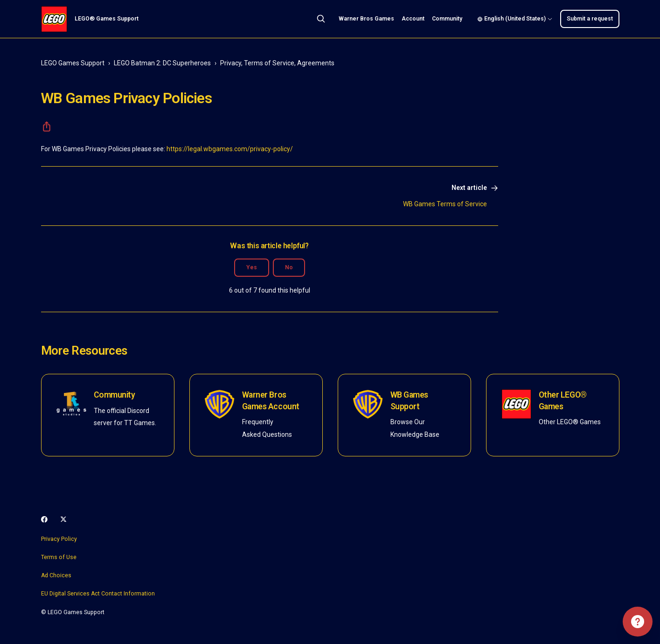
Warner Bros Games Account (271, 401)
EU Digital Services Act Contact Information (98, 594)
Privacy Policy (59, 539)
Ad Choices (56, 575)
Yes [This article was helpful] (252, 267)
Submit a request (590, 19)
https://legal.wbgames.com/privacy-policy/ (230, 149)
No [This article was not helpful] (289, 267)
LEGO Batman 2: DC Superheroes (162, 63)
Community (447, 19)
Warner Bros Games (366, 19)
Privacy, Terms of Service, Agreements (277, 63)
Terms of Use (59, 557)
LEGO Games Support (73, 63)
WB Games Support (410, 401)
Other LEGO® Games (563, 401)
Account (413, 19)
